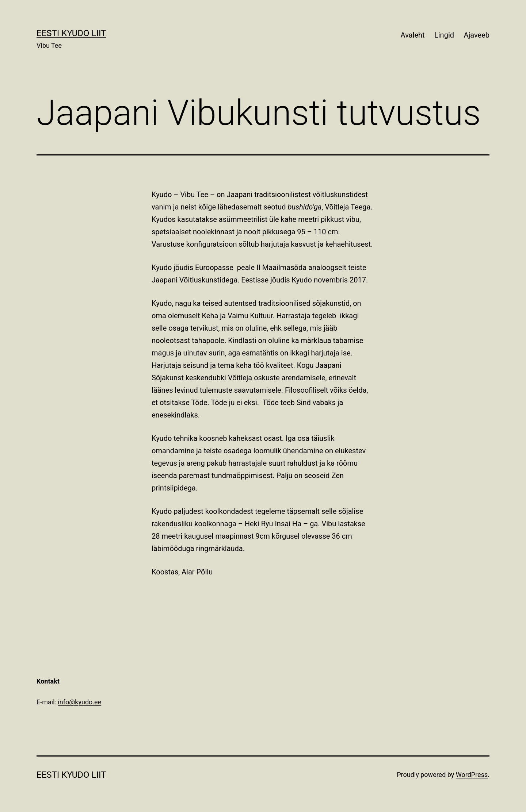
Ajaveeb (477, 35)
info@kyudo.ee (79, 702)
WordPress (472, 775)
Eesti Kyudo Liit (71, 33)
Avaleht (413, 35)
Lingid (444, 35)
